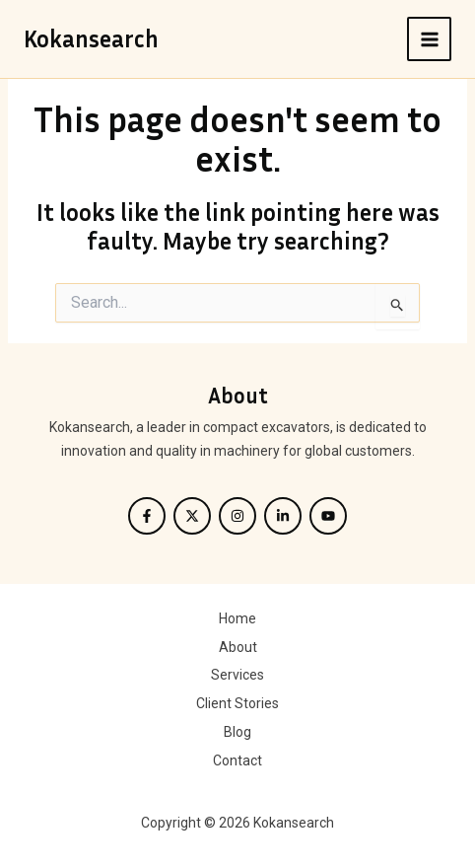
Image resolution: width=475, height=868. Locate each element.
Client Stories (237, 703)
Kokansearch (91, 38)
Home (237, 618)
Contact (237, 760)
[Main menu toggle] (429, 39)
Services (237, 675)
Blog (237, 732)
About (238, 647)
